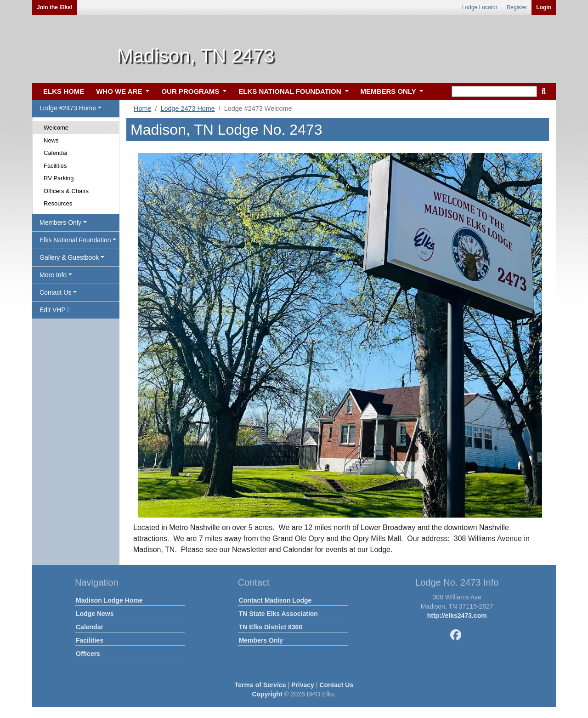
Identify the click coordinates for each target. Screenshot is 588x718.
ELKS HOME (64, 91)
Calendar (56, 153)
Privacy (303, 685)
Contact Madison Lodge (275, 600)
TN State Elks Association (278, 614)
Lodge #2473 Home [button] (68, 108)
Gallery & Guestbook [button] (69, 257)
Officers (88, 654)
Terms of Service (260, 685)
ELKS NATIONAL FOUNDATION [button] (291, 91)
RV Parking (59, 178)
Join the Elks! (55, 7)
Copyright (267, 694)
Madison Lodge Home (109, 600)
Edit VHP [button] (55, 310)
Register (517, 7)
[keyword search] (494, 91)
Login (544, 7)
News (51, 140)
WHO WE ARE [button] (120, 91)
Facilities (55, 166)
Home (142, 108)
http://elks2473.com (457, 615)
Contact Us (336, 685)
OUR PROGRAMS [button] (191, 91)
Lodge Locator (480, 7)
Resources (58, 203)
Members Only (261, 640)
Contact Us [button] (55, 292)
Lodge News (95, 614)
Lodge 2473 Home (187, 108)
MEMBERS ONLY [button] (389, 91)
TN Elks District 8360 (271, 627)
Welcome (56, 128)
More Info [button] (53, 275)
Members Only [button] (60, 222)
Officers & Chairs (66, 191)
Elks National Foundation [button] (75, 240)
